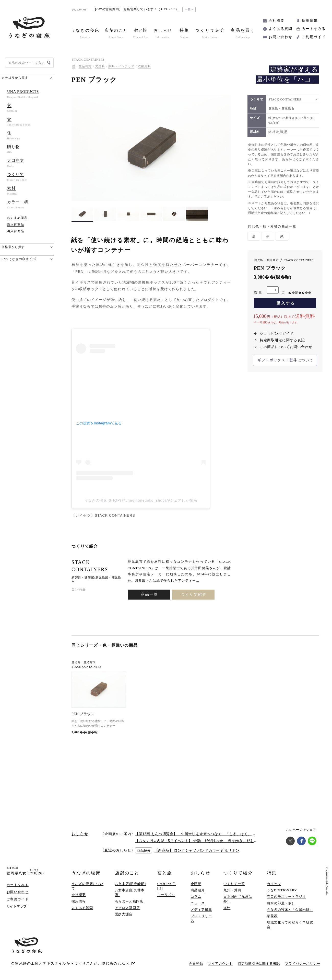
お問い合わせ (280, 37)
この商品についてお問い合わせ (286, 347)
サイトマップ (17, 906)
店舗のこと (127, 873)
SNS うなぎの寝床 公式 (19, 259)
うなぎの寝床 (86, 873)
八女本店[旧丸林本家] (130, 892)
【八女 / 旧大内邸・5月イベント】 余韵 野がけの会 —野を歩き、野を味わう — (202, 841)
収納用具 (144, 66)
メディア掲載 (201, 910)
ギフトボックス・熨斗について (286, 360)
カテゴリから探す (15, 78)
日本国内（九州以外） (238, 899)
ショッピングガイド (277, 334)
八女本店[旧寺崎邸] (131, 884)
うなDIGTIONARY (282, 890)
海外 (227, 908)
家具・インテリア (121, 66)
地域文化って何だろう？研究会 (290, 925)
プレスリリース (201, 918)
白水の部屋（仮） (281, 903)
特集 (272, 873)
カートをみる (314, 29)
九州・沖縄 (232, 890)
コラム (196, 897)
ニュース (198, 903)
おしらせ (200, 873)
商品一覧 (149, 594)
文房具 (100, 66)
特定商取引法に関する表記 (282, 340)
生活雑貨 (85, 66)
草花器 (272, 916)
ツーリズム (166, 895)
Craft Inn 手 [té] (167, 886)
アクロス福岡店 (127, 908)
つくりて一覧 (234, 884)
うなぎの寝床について (87, 886)
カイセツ (274, 884)
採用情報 (310, 21)
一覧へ (189, 10)
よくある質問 (280, 29)
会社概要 (277, 21)
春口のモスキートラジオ (286, 897)
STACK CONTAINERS (88, 60)
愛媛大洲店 (124, 914)
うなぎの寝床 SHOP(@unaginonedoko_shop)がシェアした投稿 (141, 500)
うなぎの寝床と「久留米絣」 (290, 910)
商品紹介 (198, 890)
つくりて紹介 (194, 594)
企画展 (196, 884)
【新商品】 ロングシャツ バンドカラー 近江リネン (197, 851)
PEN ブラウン (83, 714)
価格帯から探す (13, 247)
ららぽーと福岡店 (129, 901)
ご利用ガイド (314, 37)
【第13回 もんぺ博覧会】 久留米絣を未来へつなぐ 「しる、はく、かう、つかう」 (206, 834)
